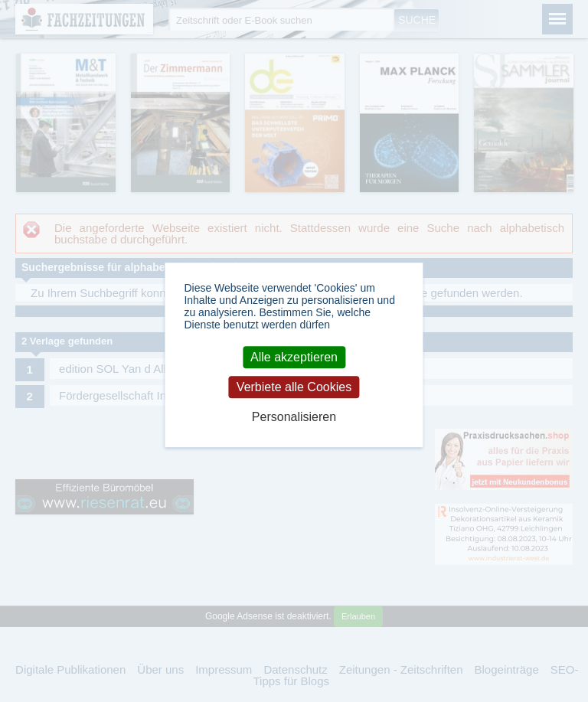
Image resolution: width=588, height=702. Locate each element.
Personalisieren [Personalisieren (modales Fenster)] (294, 417)
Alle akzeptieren (294, 357)
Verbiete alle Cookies (294, 387)
